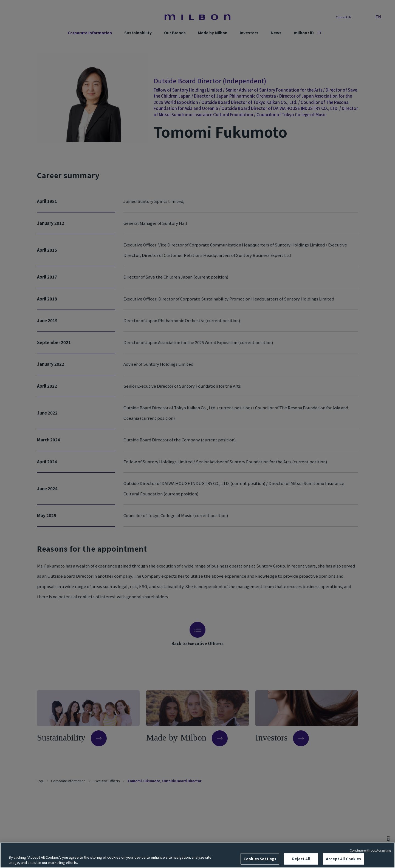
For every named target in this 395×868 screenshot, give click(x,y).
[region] (198, 855)
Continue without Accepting (370, 850)
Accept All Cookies (343, 859)
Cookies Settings (260, 859)
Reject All (301, 859)
